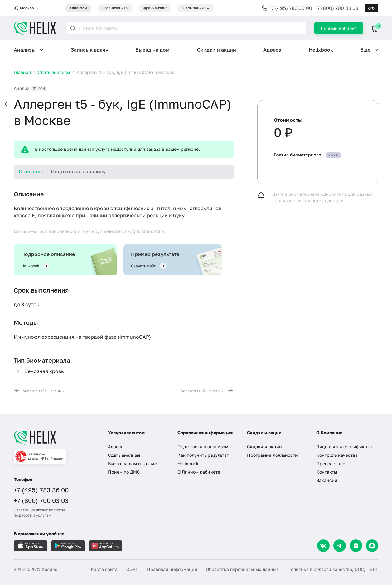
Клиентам (78, 8)
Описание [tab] (31, 171)
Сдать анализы (124, 455)
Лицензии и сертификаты (344, 447)
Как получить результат (203, 455)
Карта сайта (104, 569)
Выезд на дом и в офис (132, 463)
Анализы (25, 50)
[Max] (372, 546)
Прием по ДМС (124, 472)
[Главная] (55, 438)
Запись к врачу (90, 50)
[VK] (323, 546)
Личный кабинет (339, 28)
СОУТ (132, 569)
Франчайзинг (155, 8)
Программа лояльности (272, 455)
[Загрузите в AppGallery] (105, 546)
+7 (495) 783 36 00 (290, 8)
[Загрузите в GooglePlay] (68, 546)
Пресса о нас (331, 463)
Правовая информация (172, 569)
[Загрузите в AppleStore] (31, 546)
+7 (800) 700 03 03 (336, 8)
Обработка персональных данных (242, 569)
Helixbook (321, 50)
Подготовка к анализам (203, 447)
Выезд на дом (152, 50)
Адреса (272, 50)
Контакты (327, 472)
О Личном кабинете (199, 472)
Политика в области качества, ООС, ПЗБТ (333, 569)
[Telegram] (340, 546)
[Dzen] (356, 546)
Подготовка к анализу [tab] (78, 171)
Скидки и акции (217, 50)
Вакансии (327, 480)
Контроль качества (337, 455)
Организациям (115, 8)
